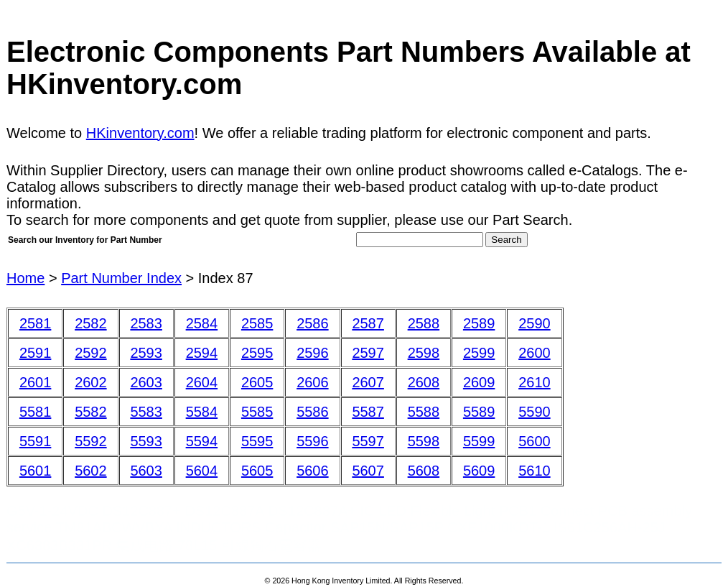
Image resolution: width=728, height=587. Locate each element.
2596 (313, 353)
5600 (535, 441)
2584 (202, 323)
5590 (535, 412)
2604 (202, 382)
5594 (202, 441)
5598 (424, 441)
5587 (368, 412)
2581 (36, 323)
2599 (479, 353)
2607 (368, 382)
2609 (479, 382)
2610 (535, 382)
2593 (146, 353)
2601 (36, 382)
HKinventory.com (140, 133)
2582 (91, 323)
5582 (91, 412)
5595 (257, 441)
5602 (91, 471)
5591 (36, 441)
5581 (36, 412)
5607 (368, 471)
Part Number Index (121, 278)
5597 (368, 441)
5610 (535, 471)
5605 (257, 471)
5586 (313, 412)
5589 (479, 412)
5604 (202, 471)
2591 (36, 353)
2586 (313, 323)
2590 (535, 323)
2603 (146, 382)
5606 (313, 471)
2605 (257, 382)
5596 (313, 441)
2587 (368, 323)
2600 (535, 353)
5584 (202, 412)
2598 (424, 353)
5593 (146, 441)
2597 (368, 353)
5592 (91, 441)
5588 (424, 412)
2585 (257, 323)
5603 (146, 471)
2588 (424, 323)
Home (25, 278)
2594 (202, 353)
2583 (146, 323)
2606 (313, 382)
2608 (424, 382)
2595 (257, 353)
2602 (91, 382)
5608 (424, 471)
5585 (257, 412)
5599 (479, 441)
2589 (479, 323)
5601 (36, 471)
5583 (146, 412)
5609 (479, 471)
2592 (91, 353)
